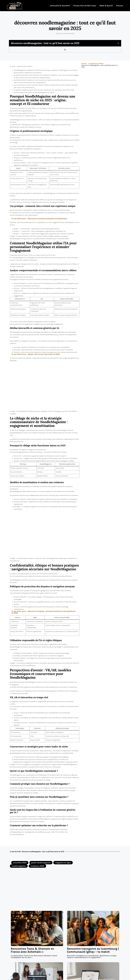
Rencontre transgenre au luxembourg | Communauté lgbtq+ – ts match (93, 950)
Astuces (120, 6)
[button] (118, 43)
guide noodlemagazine (41, 863)
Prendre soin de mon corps (85, 6)
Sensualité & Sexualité (60, 6)
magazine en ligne (63, 863)
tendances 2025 (37, 866)
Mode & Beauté (106, 6)
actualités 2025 (20, 863)
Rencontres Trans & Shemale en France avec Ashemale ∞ (32, 950)
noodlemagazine (19, 866)
